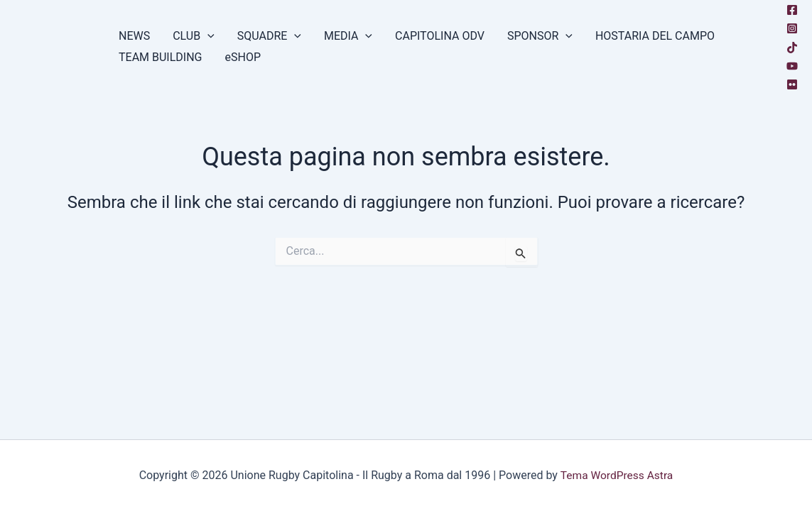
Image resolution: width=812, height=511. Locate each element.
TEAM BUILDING (161, 57)
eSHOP (243, 57)
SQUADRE (269, 36)
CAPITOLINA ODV (440, 36)
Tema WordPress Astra (616, 475)
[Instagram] (792, 28)
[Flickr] (792, 84)
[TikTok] (792, 48)
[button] (207, 36)
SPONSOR (540, 36)
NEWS (134, 36)
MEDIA (348, 36)
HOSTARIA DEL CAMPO (655, 36)
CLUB (194, 36)
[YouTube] (792, 66)
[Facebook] (792, 10)
